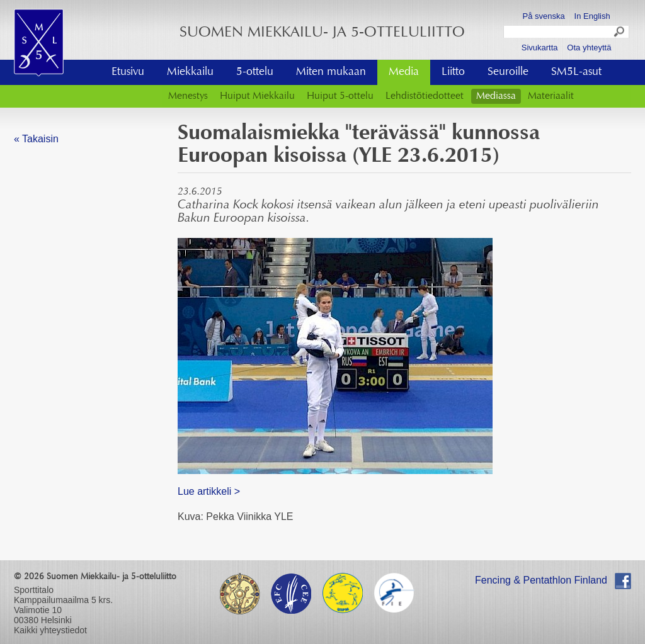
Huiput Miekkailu (257, 96)
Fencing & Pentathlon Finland (541, 580)
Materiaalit (551, 96)
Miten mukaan (331, 72)
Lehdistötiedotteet (425, 96)
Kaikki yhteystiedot (50, 630)
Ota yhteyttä (589, 48)
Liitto (453, 72)
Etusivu (128, 72)
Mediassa (496, 96)
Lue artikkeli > (209, 491)
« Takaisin (36, 139)
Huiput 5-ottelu (340, 96)
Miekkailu (190, 72)
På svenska (544, 16)
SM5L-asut (576, 72)
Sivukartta (540, 48)
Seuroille (508, 72)
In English (592, 16)
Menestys (188, 96)
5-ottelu (255, 72)
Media (404, 72)
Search (620, 33)
